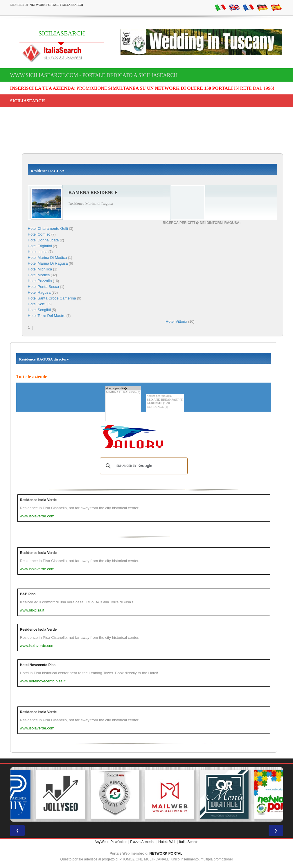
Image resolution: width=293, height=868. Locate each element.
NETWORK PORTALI (167, 853)
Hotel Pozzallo (40, 281)
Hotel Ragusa (39, 292)
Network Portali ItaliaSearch (56, 5)
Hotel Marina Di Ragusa (48, 263)
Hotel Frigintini (40, 246)
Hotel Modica (39, 275)
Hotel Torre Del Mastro (47, 316)
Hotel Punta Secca (44, 287)
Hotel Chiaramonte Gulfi (48, 228)
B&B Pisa (28, 594)
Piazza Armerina (143, 842)
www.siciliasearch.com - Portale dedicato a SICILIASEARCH (94, 75)
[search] (143, 466)
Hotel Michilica (40, 269)
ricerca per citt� (123, 388)
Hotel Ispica (38, 252)
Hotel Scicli (37, 304)
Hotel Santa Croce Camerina (52, 298)
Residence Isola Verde (38, 500)
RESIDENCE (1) (165, 407)
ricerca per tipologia (165, 396)
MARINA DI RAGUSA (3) (123, 392)
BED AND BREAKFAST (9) (165, 400)
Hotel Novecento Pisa (38, 665)
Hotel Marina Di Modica (47, 258)
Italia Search (189, 842)
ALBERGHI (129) (165, 403)
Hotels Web (167, 842)
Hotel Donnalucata (43, 240)
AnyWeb (101, 842)
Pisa (114, 842)
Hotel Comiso (39, 234)
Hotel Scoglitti (39, 310)
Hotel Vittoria (177, 321)
